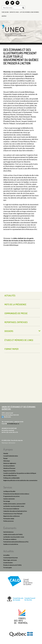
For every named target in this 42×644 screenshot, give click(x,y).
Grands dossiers (8, 563)
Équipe (5, 458)
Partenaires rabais (9, 519)
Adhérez (4, 16)
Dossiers (9, 331)
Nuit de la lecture (8, 532)
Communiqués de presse (16, 313)
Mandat (6, 453)
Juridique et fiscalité (9, 491)
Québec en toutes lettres (11, 544)
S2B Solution (12, 443)
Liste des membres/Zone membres (29, 12)
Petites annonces (8, 521)
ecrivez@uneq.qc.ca (13, 424)
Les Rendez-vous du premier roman (14, 506)
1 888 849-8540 (19, 422)
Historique (7, 461)
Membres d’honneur (9, 468)
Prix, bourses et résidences (11, 509)
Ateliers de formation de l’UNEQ (13, 534)
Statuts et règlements (10, 463)
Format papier (11, 349)
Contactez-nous (14, 12)
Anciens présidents (9, 466)
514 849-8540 (9, 422)
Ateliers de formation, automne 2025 (14, 504)
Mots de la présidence (15, 304)
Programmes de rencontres (11, 496)
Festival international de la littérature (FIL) (16, 542)
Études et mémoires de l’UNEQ (19, 340)
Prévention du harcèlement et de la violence (16, 494)
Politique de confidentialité (11, 478)
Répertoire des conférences (11, 516)
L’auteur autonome (9, 499)
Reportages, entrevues (16, 322)
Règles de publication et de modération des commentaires (20, 480)
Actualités (10, 295)
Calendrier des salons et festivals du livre (15, 511)
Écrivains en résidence (10, 539)
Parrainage (7, 501)
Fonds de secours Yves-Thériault (13, 514)
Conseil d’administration (11, 456)
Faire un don (5, 12)
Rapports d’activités (9, 471)
